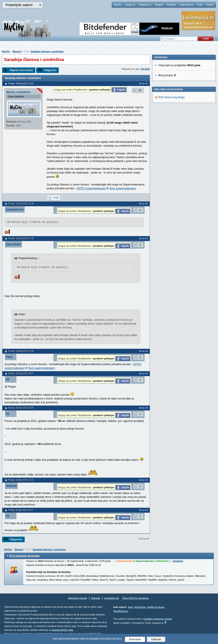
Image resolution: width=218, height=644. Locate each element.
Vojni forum (140, 607)
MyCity (118, 5)
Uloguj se (130, 5)
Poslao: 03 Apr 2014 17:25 (21, 480)
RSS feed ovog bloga (171, 156)
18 (140, 90)
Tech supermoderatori (123, 188)
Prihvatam (135, 639)
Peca (9, 357)
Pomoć (210, 5)
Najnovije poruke (78, 598)
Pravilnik (171, 5)
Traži (200, 5)
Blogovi (159, 5)
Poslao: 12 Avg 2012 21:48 (21, 238)
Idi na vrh (145, 539)
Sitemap (96, 598)
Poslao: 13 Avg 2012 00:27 (21, 374)
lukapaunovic (15, 209)
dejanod (11, 486)
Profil (56, 198)
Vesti (130, 607)
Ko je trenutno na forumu (24, 556)
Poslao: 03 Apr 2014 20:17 (21, 510)
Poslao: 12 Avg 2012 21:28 (21, 204)
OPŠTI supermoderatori (91, 188)
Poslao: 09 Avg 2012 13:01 (21, 84)
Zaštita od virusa (156, 607)
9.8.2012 (145, 69)
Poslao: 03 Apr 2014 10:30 (21, 408)
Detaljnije (178, 561)
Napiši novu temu (21, 70)
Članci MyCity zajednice (136, 598)
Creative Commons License (158, 619)
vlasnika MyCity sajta (62, 630)
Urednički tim (112, 598)
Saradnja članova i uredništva (47, 51)
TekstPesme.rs (121, 611)
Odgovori (50, 70)
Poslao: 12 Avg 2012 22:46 (21, 351)
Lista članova (186, 5)
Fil (8, 379)
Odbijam (156, 639)
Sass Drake (13, 244)
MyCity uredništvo (18, 92)
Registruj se (145, 5)
